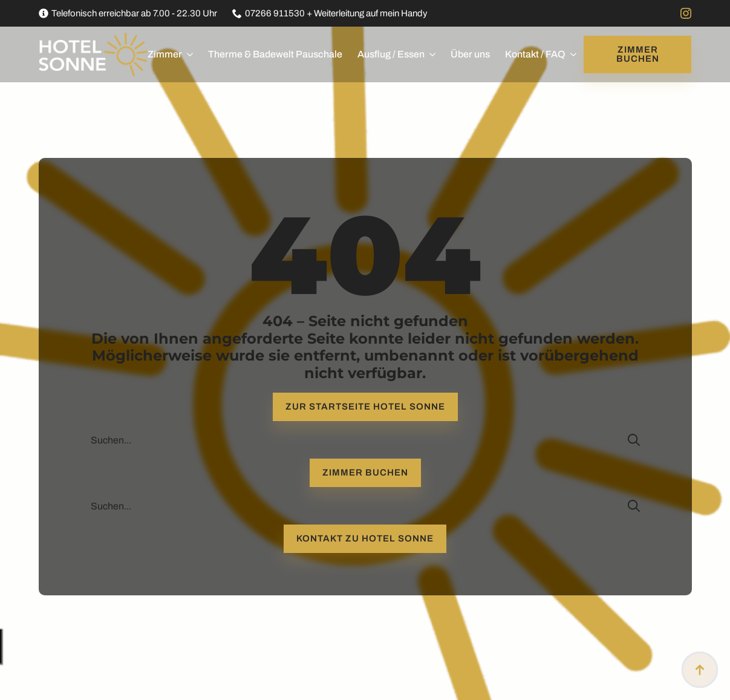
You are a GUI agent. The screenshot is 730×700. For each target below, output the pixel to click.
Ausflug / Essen (391, 54)
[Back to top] (700, 670)
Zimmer (165, 54)
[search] (634, 440)
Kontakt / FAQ (535, 54)
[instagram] (686, 13)
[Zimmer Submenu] (187, 54)
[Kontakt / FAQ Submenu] (571, 54)
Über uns (470, 54)
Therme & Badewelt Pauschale (275, 54)
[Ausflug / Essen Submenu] (430, 54)
